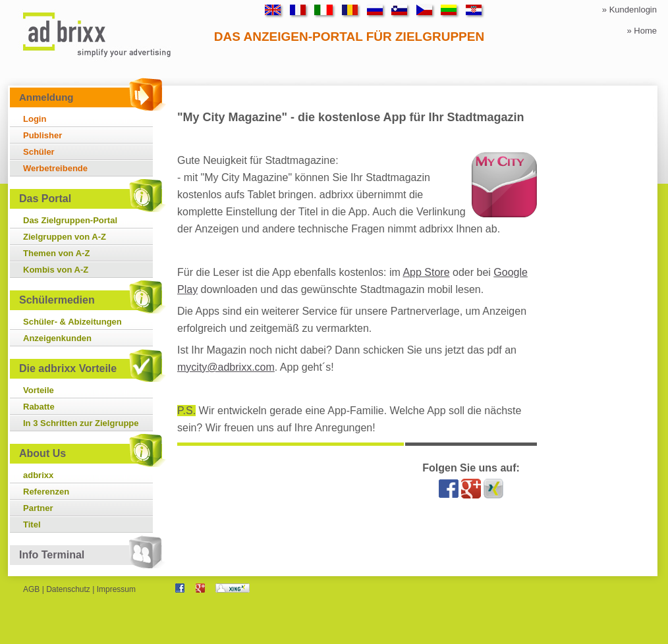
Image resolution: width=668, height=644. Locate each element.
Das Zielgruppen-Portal (70, 220)
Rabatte (39, 407)
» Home (642, 31)
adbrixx (38, 475)
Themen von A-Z (56, 253)
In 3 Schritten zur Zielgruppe (81, 423)
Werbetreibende (55, 168)
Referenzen (46, 492)
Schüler (39, 152)
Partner (38, 508)
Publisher (42, 135)
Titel (32, 524)
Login (35, 119)
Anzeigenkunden (57, 338)
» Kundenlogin (629, 10)
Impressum (116, 589)
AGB (31, 589)
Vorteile (39, 390)
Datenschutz (68, 589)
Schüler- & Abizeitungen (72, 322)
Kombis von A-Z (56, 270)
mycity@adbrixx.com (226, 367)
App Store (426, 272)
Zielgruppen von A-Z (65, 237)
